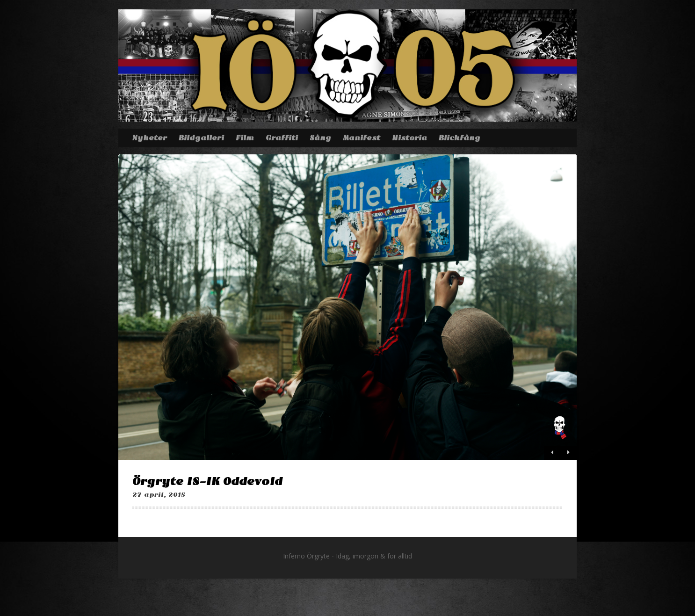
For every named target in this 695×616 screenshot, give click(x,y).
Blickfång (460, 138)
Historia (409, 138)
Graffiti (282, 138)
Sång (320, 138)
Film (245, 138)
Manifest (362, 138)
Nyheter (149, 138)
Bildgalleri (201, 138)
